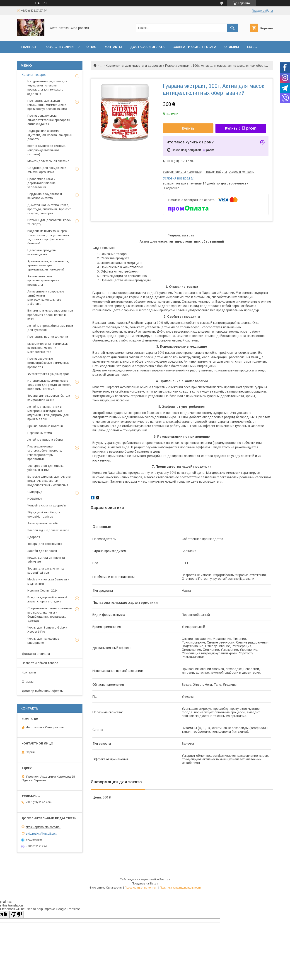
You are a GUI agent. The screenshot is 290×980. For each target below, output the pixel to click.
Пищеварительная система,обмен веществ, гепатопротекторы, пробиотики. (45, 453)
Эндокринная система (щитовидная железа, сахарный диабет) (50, 135)
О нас (91, 47)
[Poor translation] (17, 915)
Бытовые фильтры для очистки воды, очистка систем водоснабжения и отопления (49, 481)
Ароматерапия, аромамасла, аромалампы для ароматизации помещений (48, 265)
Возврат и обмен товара (194, 47)
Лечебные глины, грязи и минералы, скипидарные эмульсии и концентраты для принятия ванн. (48, 413)
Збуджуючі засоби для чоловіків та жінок (44, 514)
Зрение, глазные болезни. (45, 426)
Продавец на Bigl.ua (145, 884)
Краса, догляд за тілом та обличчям (46, 560)
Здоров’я (34, 537)
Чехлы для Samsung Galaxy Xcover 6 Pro (47, 630)
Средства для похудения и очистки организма (47, 170)
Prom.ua (165, 879)
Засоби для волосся (42, 551)
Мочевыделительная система (48, 161)
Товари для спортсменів (45, 544)
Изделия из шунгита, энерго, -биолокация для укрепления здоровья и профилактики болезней (48, 237)
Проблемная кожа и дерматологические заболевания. (41, 183)
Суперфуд (35, 492)
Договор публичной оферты (43, 691)
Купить (188, 128)
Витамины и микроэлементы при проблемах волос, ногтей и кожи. (50, 315)
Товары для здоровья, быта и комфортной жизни (49, 398)
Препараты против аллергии (48, 337)
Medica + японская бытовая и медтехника (48, 581)
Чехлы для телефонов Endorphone (43, 641)
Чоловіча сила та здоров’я (47, 505)
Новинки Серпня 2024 (42, 591)
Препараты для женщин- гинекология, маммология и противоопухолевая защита (47, 105)
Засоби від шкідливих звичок (48, 530)
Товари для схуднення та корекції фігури (46, 571)
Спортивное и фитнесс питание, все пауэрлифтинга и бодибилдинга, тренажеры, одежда (50, 614)
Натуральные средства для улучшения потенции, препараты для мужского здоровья (47, 88)
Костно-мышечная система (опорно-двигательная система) (46, 150)
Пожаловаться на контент (141, 888)
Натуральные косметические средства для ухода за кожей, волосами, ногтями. (49, 385)
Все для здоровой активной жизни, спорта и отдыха (47, 599)
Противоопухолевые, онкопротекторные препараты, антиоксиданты (49, 120)
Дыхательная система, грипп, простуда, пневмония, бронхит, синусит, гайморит (49, 209)
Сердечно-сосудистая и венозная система (45, 196)
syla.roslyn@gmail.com (42, 833)
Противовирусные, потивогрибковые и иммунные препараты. (48, 363)
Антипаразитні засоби (43, 523)
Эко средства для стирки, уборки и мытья (46, 468)
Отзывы (232, 47)
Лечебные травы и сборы (45, 440)
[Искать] (232, 28)
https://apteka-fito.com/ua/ (43, 827)
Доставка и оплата (147, 47)
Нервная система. (40, 433)
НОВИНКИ (35, 499)
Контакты (113, 47)
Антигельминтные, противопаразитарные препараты (43, 280)
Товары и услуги (59, 47)
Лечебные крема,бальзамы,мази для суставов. (50, 328)
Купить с (241, 128)
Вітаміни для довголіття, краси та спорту (49, 222)
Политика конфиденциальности (180, 888)
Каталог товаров (34, 75)
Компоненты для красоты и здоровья (134, 66)
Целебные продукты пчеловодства (42, 252)
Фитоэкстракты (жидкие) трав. (49, 374)
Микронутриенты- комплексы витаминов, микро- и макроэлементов (48, 348)
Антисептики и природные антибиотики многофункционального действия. (46, 298)
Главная (29, 47)
